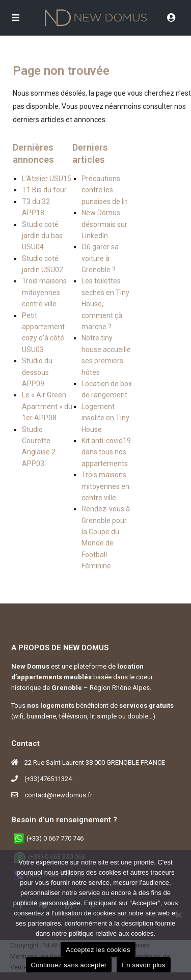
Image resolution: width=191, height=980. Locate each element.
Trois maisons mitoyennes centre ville (44, 292)
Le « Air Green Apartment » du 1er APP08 (47, 406)
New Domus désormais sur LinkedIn (104, 224)
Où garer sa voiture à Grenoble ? (100, 258)
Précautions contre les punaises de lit (104, 190)
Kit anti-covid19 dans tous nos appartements (106, 452)
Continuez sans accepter (69, 965)
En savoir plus (143, 965)
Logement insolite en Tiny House (105, 418)
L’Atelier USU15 (47, 179)
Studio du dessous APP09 (37, 372)
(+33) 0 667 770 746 (55, 838)
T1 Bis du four (44, 190)
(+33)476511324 (48, 779)
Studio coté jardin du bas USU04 (42, 236)
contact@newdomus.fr (58, 795)
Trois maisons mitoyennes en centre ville (105, 486)
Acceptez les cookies (98, 950)
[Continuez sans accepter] (178, 915)
